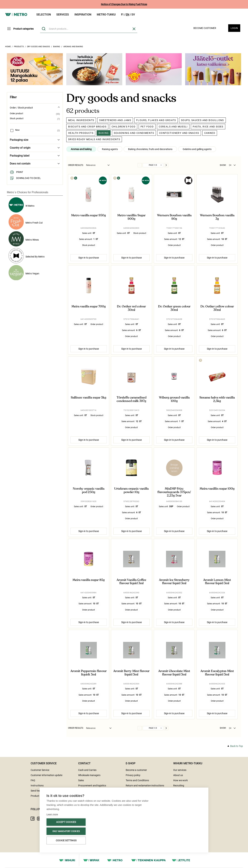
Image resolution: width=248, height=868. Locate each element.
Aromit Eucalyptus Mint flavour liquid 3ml (217, 673)
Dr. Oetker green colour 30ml (174, 308)
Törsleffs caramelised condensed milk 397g (131, 399)
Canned (210, 133)
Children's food (123, 127)
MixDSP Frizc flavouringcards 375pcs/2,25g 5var (174, 492)
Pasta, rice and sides (208, 127)
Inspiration (83, 15)
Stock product (17, 118)
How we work (180, 780)
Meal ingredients (81, 120)
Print (16, 172)
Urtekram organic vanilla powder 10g (131, 490)
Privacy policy (133, 775)
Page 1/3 (153, 165)
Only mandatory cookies (66, 831)
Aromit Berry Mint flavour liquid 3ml (131, 673)
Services (63, 15)
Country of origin (35, 148)
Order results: (76, 165)
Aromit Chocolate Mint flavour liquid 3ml (174, 673)
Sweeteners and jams (115, 120)
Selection (44, 15)
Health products (81, 133)
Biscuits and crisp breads (87, 127)
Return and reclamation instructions (145, 786)
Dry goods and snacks (38, 47)
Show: (223, 165)
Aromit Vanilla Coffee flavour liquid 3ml (131, 582)
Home (8, 47)
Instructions (37, 786)
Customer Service (40, 770)
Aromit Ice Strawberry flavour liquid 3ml (174, 582)
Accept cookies (66, 822)
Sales (81, 780)
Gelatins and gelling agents (197, 149)
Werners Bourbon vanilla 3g (217, 217)
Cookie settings (66, 840)
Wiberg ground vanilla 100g (174, 399)
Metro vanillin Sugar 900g (131, 217)
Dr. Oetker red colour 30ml (131, 308)
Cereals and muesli (173, 127)
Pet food (147, 127)
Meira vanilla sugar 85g (89, 580)
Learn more (52, 814)
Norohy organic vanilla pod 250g (89, 490)
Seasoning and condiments (134, 133)
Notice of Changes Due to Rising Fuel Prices (124, 4)
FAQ (33, 780)
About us (178, 775)
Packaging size (35, 140)
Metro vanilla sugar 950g (89, 215)
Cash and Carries (87, 770)
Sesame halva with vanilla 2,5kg (217, 399)
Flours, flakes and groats (156, 120)
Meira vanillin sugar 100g (217, 489)
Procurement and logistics (92, 786)
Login (234, 28)
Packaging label (35, 156)
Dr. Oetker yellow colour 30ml (217, 308)
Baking (57, 47)
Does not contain (35, 164)
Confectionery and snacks (179, 133)
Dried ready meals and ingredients (94, 139)
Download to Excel (25, 178)
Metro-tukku (106, 15)
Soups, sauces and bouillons (202, 120)
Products (19, 47)
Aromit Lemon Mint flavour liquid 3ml (217, 582)
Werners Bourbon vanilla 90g (174, 217)
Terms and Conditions (137, 780)
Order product (16, 113)
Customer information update (46, 775)
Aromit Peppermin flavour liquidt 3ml (89, 673)
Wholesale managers (89, 775)
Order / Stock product (35, 108)
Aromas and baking (73, 47)
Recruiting (179, 786)
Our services (180, 770)
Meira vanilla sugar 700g (89, 307)
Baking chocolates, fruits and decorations (150, 149)
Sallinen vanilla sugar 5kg (89, 398)
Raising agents (110, 149)
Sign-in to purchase (89, 258)
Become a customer (136, 770)
